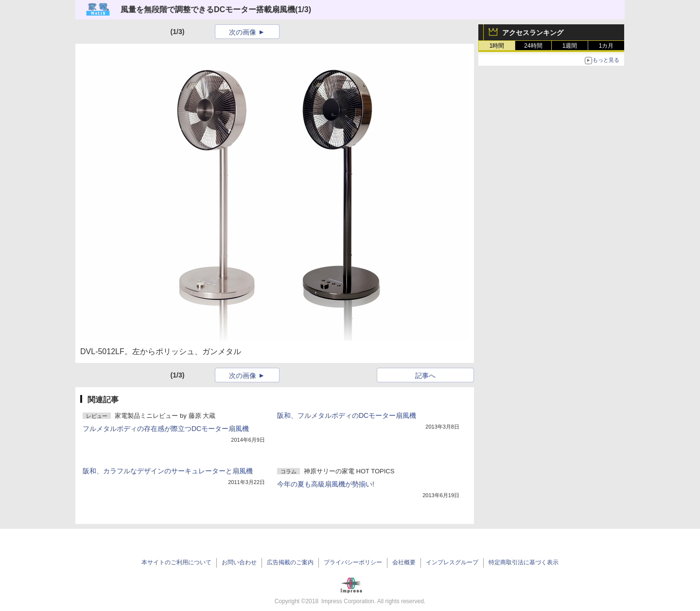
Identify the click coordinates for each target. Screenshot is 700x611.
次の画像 (243, 32)
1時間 (497, 46)
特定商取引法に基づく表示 (524, 562)
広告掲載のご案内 (290, 562)
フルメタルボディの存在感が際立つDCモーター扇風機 (166, 429)
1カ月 (606, 46)
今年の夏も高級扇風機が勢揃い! (326, 484)
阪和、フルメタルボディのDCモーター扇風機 (347, 415)
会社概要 (404, 562)
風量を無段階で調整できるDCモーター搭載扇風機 (208, 9)
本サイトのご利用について (176, 562)
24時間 (533, 46)
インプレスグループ (452, 562)
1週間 (570, 46)
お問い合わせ (239, 562)
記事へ (425, 376)
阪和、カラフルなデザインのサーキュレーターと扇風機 (168, 471)
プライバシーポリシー (353, 562)
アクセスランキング (533, 33)
